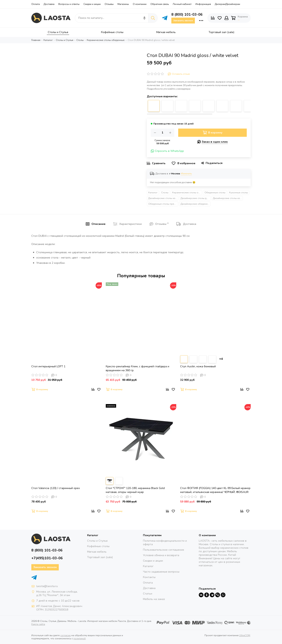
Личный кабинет (182, 4)
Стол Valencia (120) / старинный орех (56, 488)
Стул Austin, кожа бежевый (198, 366)
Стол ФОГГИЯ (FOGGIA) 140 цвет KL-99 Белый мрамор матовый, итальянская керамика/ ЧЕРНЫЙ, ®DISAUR (215, 490)
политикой (80, 639)
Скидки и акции (92, 4)
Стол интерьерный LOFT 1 (48, 366)
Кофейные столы (98, 546)
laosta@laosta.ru (47, 586)
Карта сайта (38, 624)
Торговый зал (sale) (100, 557)
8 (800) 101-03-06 (187, 14)
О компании (140, 4)
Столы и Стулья (97, 541)
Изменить (186, 174)
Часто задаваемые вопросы (161, 572)
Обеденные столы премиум (163, 204)
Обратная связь (160, 4)
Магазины (123, 4)
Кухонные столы (239, 193)
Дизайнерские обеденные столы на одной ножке (196, 204)
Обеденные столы (215, 193)
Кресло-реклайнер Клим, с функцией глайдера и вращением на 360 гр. (137, 368)
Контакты (149, 577)
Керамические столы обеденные (187, 193)
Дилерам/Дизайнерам (227, 4)
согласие (66, 635)
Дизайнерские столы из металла (163, 198)
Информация (203, 4)
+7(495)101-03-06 (47, 558)
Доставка (49, 4)
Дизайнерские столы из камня (228, 198)
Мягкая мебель (97, 552)
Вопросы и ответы (69, 4)
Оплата (36, 4)
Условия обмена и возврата (161, 555)
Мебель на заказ (154, 599)
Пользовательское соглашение (164, 550)
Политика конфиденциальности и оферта (165, 543)
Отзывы (109, 4)
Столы (165, 193)
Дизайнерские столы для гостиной (196, 198)
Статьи (148, 594)
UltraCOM (245, 635)
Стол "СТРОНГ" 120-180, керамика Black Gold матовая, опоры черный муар (135, 490)
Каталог (153, 193)
